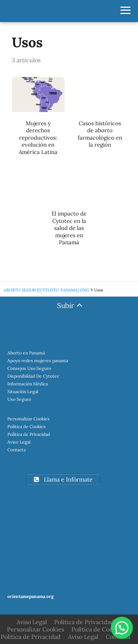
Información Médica (28, 384)
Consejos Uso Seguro (29, 368)
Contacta (17, 450)
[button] (122, 628)
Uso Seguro (19, 399)
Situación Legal (23, 391)
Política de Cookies (26, 426)
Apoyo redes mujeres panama (38, 360)
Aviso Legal (19, 442)
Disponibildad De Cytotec (33, 376)
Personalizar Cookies (29, 419)
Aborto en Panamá (26, 353)
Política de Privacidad (29, 434)
